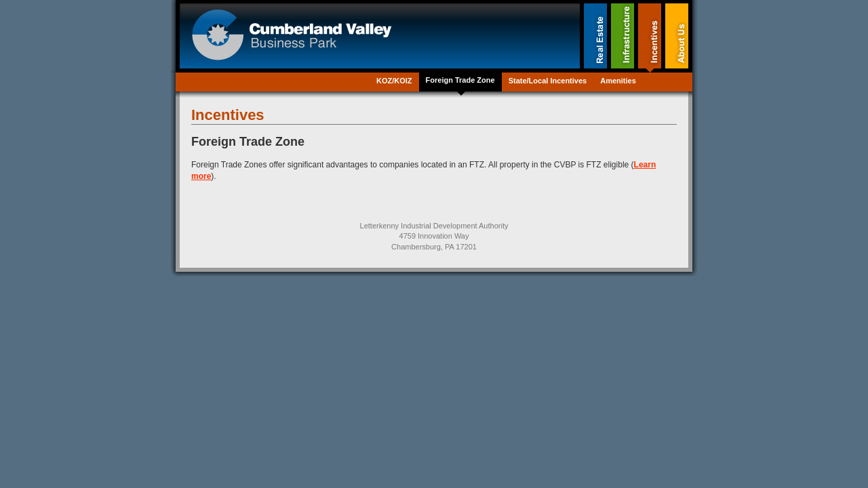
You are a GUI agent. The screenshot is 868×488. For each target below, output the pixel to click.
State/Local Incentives (548, 81)
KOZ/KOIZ (394, 81)
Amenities (618, 81)
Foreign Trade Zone (460, 80)
